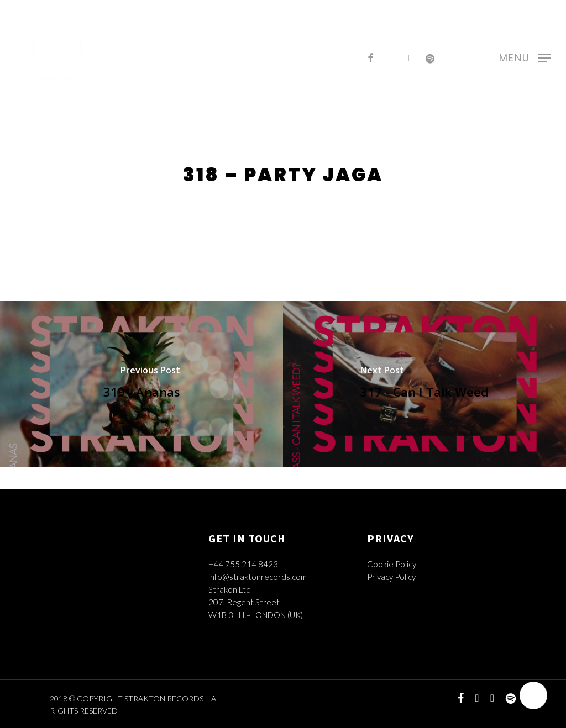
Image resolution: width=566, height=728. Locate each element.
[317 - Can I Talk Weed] (424, 384)
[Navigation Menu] (525, 57)
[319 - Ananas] (141, 384)
